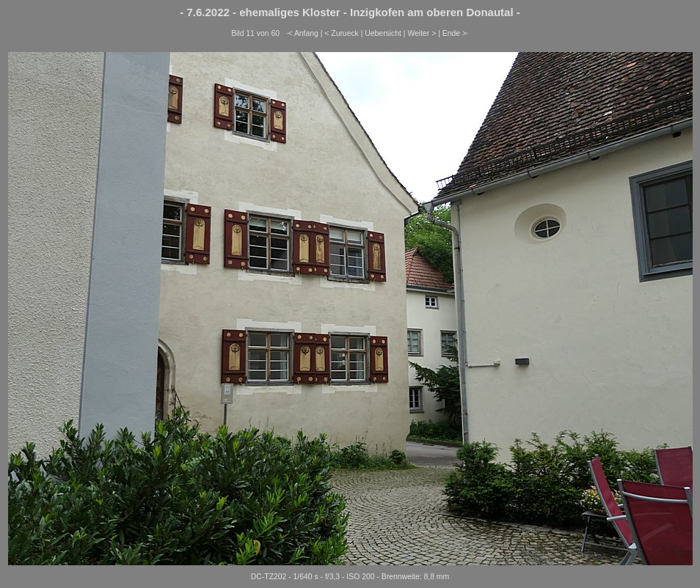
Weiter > (422, 33)
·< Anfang (302, 33)
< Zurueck (342, 33)
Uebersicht (383, 33)
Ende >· (456, 33)
